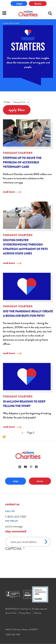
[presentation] (28, 556)
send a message (14, 526)
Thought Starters (18, 153)
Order (7, 102)
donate (38, 3)
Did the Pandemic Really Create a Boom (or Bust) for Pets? (28, 314)
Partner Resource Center (11, 23)
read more (9, 192)
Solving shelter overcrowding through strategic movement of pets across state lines (25, 247)
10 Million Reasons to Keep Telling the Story (24, 404)
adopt (19, 3)
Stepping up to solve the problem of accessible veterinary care (22, 162)
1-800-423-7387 (16, 517)
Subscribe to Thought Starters (4, 437)
